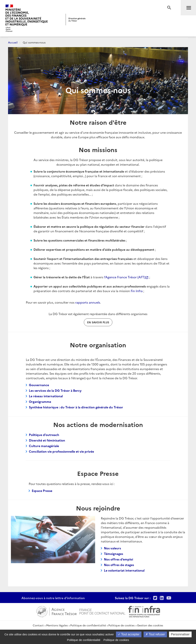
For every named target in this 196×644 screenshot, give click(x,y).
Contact (38, 625)
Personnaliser (180, 634)
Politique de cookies (121, 625)
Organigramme (40, 401)
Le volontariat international (124, 570)
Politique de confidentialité (88, 625)
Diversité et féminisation (47, 440)
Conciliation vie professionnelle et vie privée (61, 451)
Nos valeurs (112, 548)
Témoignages (114, 554)
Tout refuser (155, 634)
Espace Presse (42, 491)
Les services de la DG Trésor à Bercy (55, 390)
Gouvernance (39, 385)
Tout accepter (129, 634)
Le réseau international (46, 396)
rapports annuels (88, 302)
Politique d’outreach (44, 435)
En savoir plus (98, 322)
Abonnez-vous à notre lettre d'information (53, 598)
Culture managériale (44, 446)
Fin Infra (137, 291)
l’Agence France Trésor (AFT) (126, 277)
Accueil (13, 42)
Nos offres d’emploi (118, 559)
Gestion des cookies (150, 625)
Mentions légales (57, 625)
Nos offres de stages (119, 565)
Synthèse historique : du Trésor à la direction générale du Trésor (76, 407)
